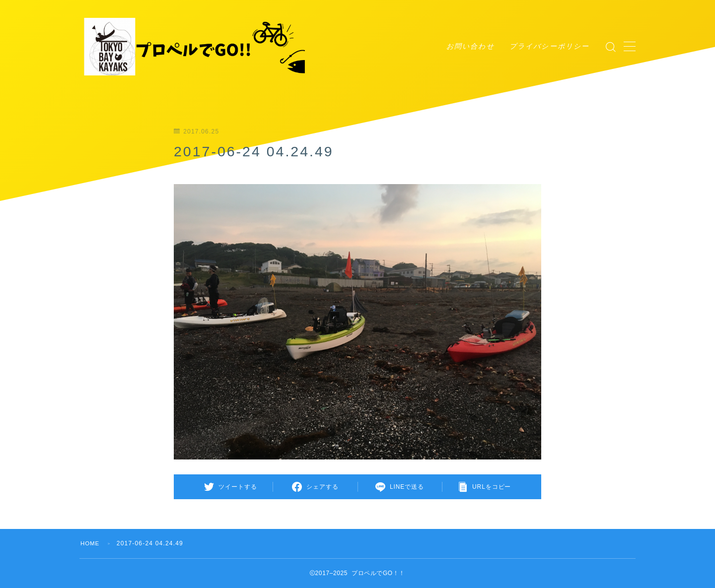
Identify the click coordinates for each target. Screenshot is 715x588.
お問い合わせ (470, 46)
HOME (91, 543)
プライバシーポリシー (549, 46)
